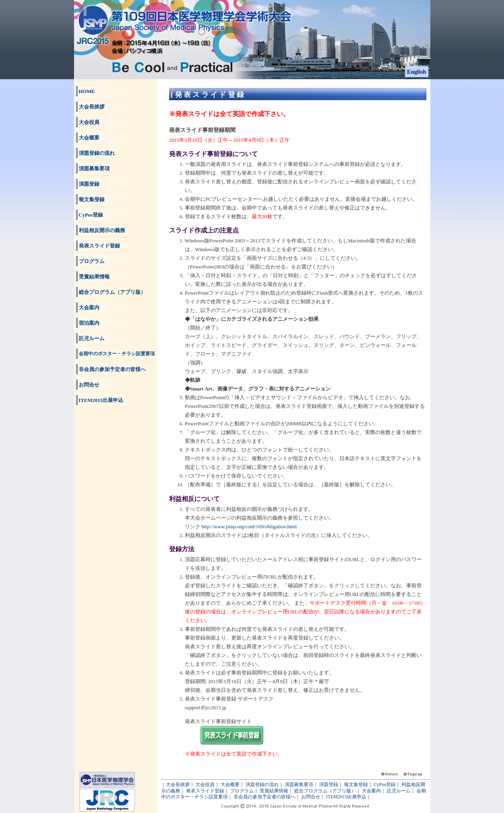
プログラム (92, 261)
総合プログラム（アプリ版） (112, 292)
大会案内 (89, 307)
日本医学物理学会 (107, 780)
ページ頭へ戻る (413, 775)
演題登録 (89, 184)
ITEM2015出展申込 (101, 400)
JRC (107, 800)
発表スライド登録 (99, 246)
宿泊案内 (89, 323)
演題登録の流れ (97, 153)
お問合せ (89, 385)
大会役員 (89, 122)
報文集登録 (92, 199)
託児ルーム (92, 338)
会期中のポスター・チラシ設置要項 (117, 354)
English (417, 72)
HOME (87, 91)
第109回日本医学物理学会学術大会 (139, 12)
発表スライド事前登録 (232, 735)
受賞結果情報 (94, 277)
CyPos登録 (91, 215)
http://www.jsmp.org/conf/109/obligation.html (249, 526)
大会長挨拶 (92, 107)
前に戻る (391, 775)
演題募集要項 (94, 169)
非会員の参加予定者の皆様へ (112, 369)
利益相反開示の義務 (102, 230)
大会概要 (89, 138)
